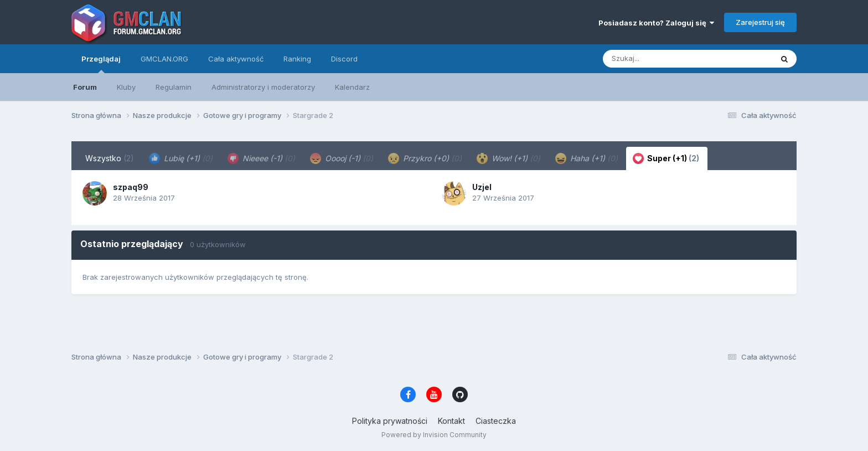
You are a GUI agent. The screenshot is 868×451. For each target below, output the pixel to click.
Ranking (297, 59)
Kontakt (451, 421)
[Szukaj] (660, 59)
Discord (344, 59)
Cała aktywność (236, 59)
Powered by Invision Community (434, 435)
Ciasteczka (496, 421)
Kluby (126, 87)
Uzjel (482, 187)
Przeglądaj (101, 64)
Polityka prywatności (390, 421)
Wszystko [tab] (110, 158)
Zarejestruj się (760, 22)
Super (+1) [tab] (666, 158)
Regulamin (174, 87)
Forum (85, 87)
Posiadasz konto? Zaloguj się (656, 23)
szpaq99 (131, 187)
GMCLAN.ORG (164, 59)
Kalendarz (352, 87)
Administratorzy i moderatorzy (263, 87)
